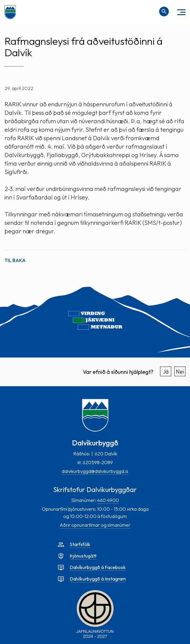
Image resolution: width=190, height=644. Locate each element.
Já (166, 372)
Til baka (15, 260)
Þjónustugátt (83, 556)
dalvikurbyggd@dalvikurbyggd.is (95, 471)
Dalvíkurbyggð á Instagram (98, 579)
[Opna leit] (164, 11)
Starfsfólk (80, 544)
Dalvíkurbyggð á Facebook (98, 567)
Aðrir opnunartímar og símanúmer (95, 525)
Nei (180, 372)
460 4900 (108, 500)
